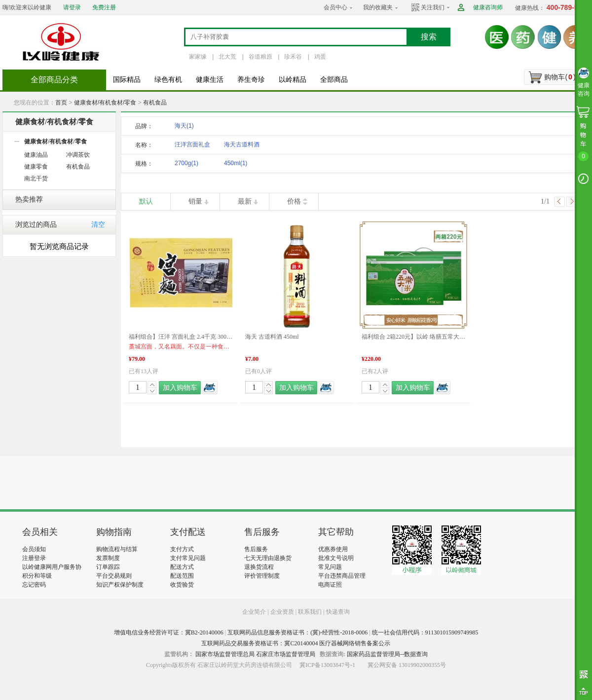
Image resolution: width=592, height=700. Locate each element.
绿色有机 (168, 80)
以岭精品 (293, 80)
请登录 (72, 7)
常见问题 (330, 567)
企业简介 (255, 612)
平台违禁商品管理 (342, 576)
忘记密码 (34, 585)
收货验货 (182, 585)
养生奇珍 (251, 80)
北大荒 (227, 57)
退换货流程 (259, 567)
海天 (184, 126)
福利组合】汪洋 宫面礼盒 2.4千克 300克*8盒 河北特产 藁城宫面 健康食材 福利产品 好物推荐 (181, 337)
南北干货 (36, 178)
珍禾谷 (293, 57)
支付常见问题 (188, 558)
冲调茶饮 (78, 155)
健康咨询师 (488, 7)
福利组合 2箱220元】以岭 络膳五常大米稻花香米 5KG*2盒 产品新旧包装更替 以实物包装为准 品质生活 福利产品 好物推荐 (413, 337)
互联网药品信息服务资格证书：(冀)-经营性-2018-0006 (297, 632)
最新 (245, 201)
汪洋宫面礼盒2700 (192, 146)
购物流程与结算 (117, 549)
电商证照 (330, 585)
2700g (186, 163)
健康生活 (210, 80)
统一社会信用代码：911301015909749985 (425, 632)
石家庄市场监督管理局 (286, 654)
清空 (98, 225)
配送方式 (182, 567)
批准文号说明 (336, 558)
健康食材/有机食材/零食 (105, 103)
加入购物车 (180, 388)
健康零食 (36, 167)
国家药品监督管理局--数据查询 (387, 654)
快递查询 (338, 612)
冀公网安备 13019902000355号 (407, 665)
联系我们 (310, 612)
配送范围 (182, 576)
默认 (146, 201)
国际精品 (127, 80)
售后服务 (256, 549)
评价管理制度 (262, 576)
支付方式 (182, 549)
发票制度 (108, 558)
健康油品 (36, 155)
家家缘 (198, 57)
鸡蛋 (320, 57)
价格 (294, 201)
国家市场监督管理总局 (225, 654)
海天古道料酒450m (242, 146)
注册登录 (34, 558)
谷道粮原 (260, 57)
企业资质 (282, 612)
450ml (236, 163)
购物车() (560, 77)
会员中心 (335, 7)
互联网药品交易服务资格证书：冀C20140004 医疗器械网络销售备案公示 (296, 643)
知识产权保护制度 (120, 585)
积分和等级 (37, 576)
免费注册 (104, 7)
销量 (195, 201)
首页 (61, 103)
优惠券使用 (333, 549)
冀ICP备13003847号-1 (327, 665)
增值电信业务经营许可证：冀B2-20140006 (169, 632)
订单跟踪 (108, 567)
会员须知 (34, 549)
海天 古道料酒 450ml (272, 337)
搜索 (429, 37)
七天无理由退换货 (268, 558)
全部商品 (334, 80)
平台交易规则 (114, 576)
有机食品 (155, 103)
